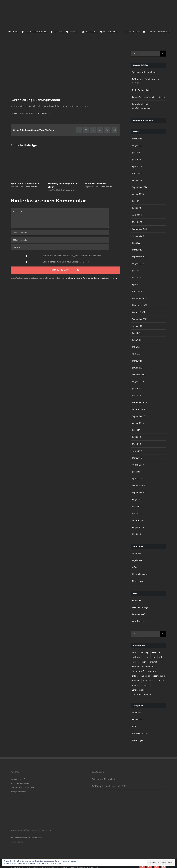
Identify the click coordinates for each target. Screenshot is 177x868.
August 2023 (138, 236)
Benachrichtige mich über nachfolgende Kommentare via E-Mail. (72, 256)
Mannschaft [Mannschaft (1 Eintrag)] (148, 667)
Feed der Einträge (140, 607)
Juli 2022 (136, 270)
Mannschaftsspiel (140, 574)
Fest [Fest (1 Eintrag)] (154, 657)
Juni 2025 (137, 159)
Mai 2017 (136, 513)
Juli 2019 (136, 430)
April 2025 (137, 166)
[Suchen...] (145, 54)
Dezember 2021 (140, 298)
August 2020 (138, 382)
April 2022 (137, 284)
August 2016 (138, 527)
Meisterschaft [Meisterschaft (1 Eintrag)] (138, 671)
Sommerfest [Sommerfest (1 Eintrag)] (148, 681)
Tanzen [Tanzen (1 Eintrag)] (160, 681)
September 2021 (140, 319)
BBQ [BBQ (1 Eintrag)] (154, 653)
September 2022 (140, 257)
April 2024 (137, 215)
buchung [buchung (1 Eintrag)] (136, 657)
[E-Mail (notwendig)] (60, 240)
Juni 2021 (137, 340)
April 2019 (137, 451)
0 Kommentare (47, 113)
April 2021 (137, 354)
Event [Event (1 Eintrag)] (146, 657)
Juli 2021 (136, 333)
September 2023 (140, 229)
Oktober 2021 (139, 312)
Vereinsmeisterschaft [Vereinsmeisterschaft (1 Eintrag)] (141, 695)
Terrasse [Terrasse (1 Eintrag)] (145, 685)
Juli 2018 (136, 472)
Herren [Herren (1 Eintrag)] (143, 662)
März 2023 (137, 250)
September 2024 (140, 187)
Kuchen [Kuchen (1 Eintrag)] (135, 667)
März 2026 (137, 139)
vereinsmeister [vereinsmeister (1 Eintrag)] (139, 690)
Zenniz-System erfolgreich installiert (149, 97)
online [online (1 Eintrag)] (135, 676)
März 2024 (137, 222)
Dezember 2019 (140, 402)
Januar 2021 (138, 368)
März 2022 (137, 291)
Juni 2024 (137, 208)
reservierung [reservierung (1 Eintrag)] (159, 676)
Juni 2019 (137, 437)
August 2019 (138, 423)
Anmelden (137, 600)
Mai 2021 (136, 347)
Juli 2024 (136, 201)
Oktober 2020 (139, 375)
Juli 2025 (136, 153)
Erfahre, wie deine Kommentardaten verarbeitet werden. (91, 278)
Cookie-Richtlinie (55, 863)
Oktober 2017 (139, 486)
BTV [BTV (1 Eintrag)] (161, 653)
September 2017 (140, 492)
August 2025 (138, 146)
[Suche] (163, 54)
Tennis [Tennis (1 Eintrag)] (135, 685)
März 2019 (137, 458)
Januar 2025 (138, 180)
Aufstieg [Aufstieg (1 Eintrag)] (145, 653)
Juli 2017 (136, 506)
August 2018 (138, 465)
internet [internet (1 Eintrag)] (153, 662)
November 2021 (140, 305)
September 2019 (140, 416)
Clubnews (137, 553)
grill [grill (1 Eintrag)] (161, 657)
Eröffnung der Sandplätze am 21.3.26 (109, 786)
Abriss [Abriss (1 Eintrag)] (135, 653)
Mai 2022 (136, 277)
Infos (37, 113)
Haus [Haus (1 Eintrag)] (134, 662)
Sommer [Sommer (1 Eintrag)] (136, 681)
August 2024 (138, 194)
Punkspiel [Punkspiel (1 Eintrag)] (145, 676)
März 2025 (137, 173)
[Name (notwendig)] (60, 233)
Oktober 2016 (139, 520)
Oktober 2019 (139, 409)
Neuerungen (138, 581)
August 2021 (138, 326)
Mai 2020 (136, 395)
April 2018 (137, 479)
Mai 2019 (136, 444)
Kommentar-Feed (140, 614)
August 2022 (138, 264)
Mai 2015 (136, 534)
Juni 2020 (137, 388)
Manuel (17, 113)
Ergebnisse (137, 560)
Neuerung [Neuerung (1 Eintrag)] (152, 671)
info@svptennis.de (19, 792)
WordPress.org (139, 621)
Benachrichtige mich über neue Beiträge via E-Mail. (66, 262)
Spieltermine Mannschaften (25, 184)
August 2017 (138, 499)
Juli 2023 (136, 243)
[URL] (60, 247)
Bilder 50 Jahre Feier (96, 184)
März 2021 (137, 361)
